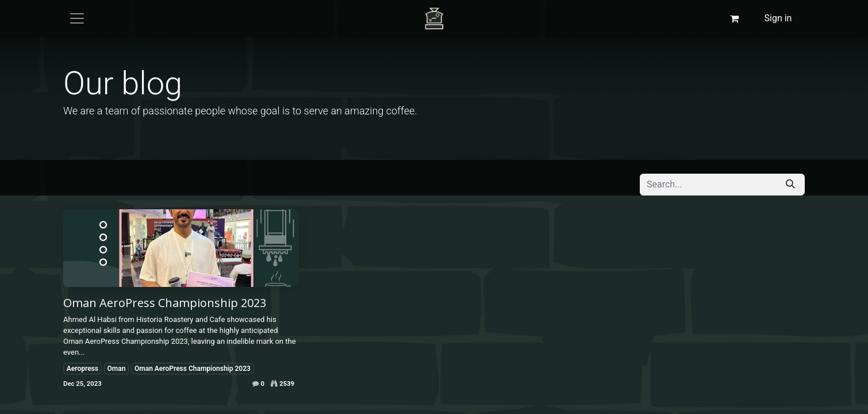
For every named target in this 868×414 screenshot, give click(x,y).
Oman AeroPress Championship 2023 (165, 303)
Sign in (778, 18)
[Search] (790, 185)
